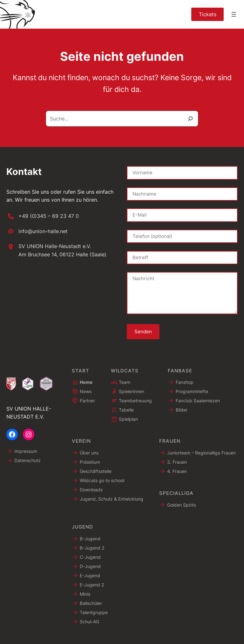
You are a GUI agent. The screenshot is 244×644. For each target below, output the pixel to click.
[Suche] (190, 119)
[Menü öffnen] (234, 14)
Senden (143, 332)
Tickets (208, 14)
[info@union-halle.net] (37, 232)
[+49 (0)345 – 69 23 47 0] (43, 216)
